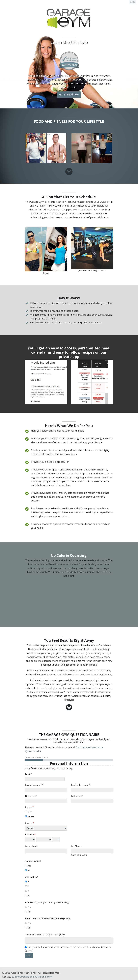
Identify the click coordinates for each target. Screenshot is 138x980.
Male (29, 812)
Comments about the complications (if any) (45, 934)
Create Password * (34, 785)
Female (30, 816)
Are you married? (33, 861)
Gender (29, 807)
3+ (28, 896)
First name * (31, 796)
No (28, 870)
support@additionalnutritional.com (32, 977)
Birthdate (29, 835)
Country (29, 823)
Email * (29, 774)
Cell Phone (76, 846)
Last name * (77, 796)
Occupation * (31, 846)
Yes (28, 866)
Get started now (69, 94)
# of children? (31, 877)
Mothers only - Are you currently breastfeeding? (47, 902)
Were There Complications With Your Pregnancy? (48, 918)
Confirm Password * (81, 785)
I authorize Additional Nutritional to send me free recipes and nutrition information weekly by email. (68, 949)
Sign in (132, 2)
